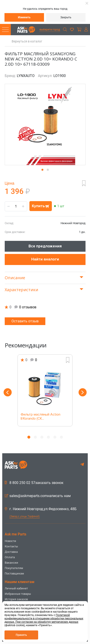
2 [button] (35, 437)
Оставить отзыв (25, 321)
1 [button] (29, 437)
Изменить (24, 17)
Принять (21, 635)
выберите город (50, 30)
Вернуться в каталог (27, 41)
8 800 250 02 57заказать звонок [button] (34, 483)
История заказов (16, 599)
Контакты (11, 546)
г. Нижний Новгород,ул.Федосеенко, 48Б (41, 509)
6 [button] (61, 437)
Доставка (11, 552)
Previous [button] (8, 392)
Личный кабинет (16, 588)
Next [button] (83, 392)
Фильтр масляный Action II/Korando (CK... (41, 417)
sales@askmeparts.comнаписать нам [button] (38, 496)
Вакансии (11, 563)
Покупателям (14, 568)
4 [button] (48, 437)
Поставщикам (14, 573)
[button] (42, 170)
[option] (45, 390)
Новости (10, 541)
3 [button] (42, 437)
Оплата (10, 557)
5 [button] (55, 437)
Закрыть (66, 17)
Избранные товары (18, 594)
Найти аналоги (45, 259)
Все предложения (45, 246)
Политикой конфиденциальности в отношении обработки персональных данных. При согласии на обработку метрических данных (44, 618)
